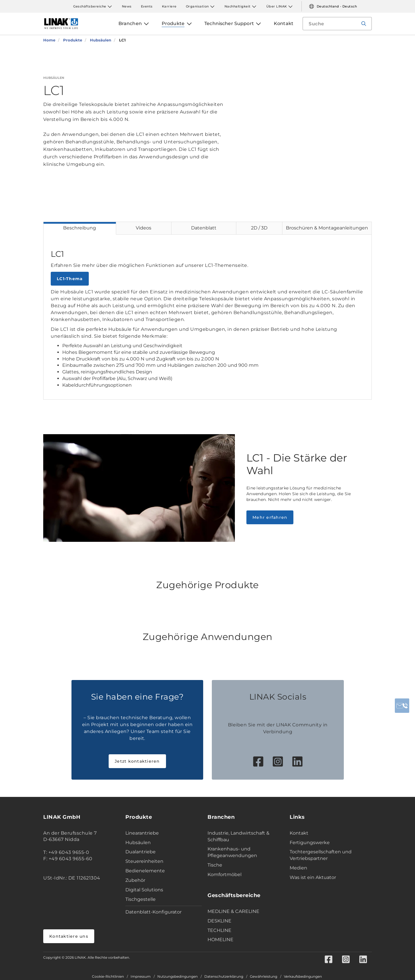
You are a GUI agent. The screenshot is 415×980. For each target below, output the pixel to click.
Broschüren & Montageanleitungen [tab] (327, 228)
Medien (298, 868)
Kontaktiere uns (69, 936)
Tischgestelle (140, 899)
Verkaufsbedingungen (303, 977)
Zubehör (135, 880)
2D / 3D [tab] (259, 228)
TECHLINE (219, 930)
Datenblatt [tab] (204, 228)
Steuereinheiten (144, 861)
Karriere (169, 6)
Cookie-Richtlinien (108, 977)
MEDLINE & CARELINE (233, 911)
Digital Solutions (144, 890)
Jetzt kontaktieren (137, 761)
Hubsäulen (138, 843)
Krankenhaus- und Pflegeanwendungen (232, 852)
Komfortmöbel (225, 874)
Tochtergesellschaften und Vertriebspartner (321, 855)
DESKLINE (219, 921)
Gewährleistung (264, 977)
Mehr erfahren (270, 517)
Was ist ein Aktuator (313, 877)
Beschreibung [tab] (80, 228)
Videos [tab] (144, 228)
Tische (215, 865)
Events (147, 6)
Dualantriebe (140, 852)
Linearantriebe (142, 833)
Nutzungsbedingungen (178, 977)
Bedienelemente (145, 871)
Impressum (141, 977)
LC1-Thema (70, 279)
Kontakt (299, 833)
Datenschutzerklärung (224, 977)
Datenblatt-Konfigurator (153, 912)
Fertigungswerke (310, 843)
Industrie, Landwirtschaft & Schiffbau (238, 836)
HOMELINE (220, 940)
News (127, 6)
